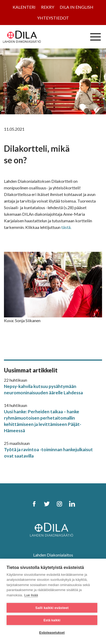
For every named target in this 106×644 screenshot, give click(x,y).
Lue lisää (31, 595)
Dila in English (77, 7)
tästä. (66, 227)
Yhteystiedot (53, 18)
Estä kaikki (52, 620)
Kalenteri (24, 7)
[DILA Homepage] (53, 530)
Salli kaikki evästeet (52, 608)
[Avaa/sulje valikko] (95, 37)
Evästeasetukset (52, 633)
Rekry (48, 7)
